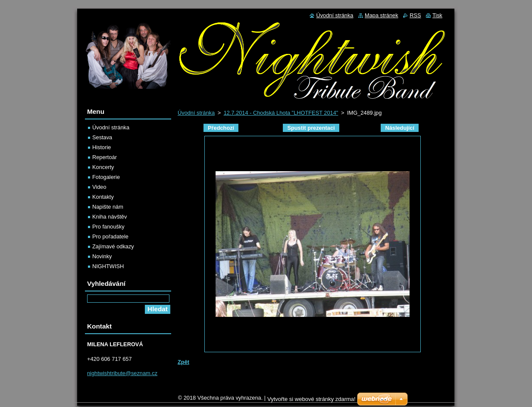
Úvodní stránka (196, 113)
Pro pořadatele (110, 236)
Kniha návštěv (110, 217)
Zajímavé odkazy (113, 246)
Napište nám (108, 207)
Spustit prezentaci (311, 128)
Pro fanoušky (108, 227)
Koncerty (103, 167)
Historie (102, 147)
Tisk (437, 15)
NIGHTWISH (108, 266)
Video (99, 187)
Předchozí (221, 128)
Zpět (183, 362)
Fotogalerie (106, 177)
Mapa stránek (382, 15)
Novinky (102, 256)
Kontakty (103, 197)
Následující (400, 128)
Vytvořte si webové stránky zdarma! (311, 401)
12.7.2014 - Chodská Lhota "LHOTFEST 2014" (281, 113)
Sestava (102, 137)
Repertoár (105, 157)
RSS (415, 15)
